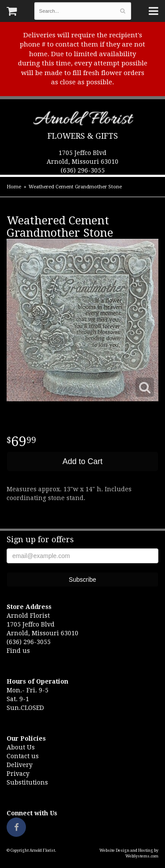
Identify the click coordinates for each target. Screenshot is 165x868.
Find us (18, 651)
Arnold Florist (82, 121)
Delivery (20, 765)
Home (14, 187)
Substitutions (27, 782)
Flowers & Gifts (83, 136)
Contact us (23, 756)
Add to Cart (82, 461)
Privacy (18, 774)
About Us (21, 747)
